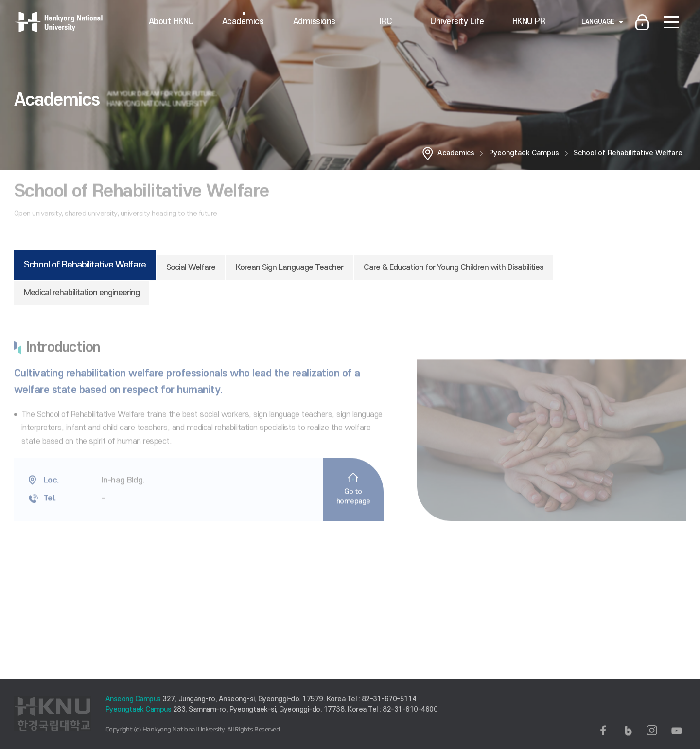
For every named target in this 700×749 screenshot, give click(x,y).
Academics (243, 22)
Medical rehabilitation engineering (82, 293)
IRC (386, 22)
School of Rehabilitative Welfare (628, 153)
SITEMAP (671, 22)
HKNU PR (529, 22)
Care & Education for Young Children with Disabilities (454, 267)
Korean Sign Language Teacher (289, 267)
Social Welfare (191, 267)
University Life (457, 22)
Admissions (314, 22)
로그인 (642, 22)
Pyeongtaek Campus (524, 153)
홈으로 (428, 153)
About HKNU (171, 22)
